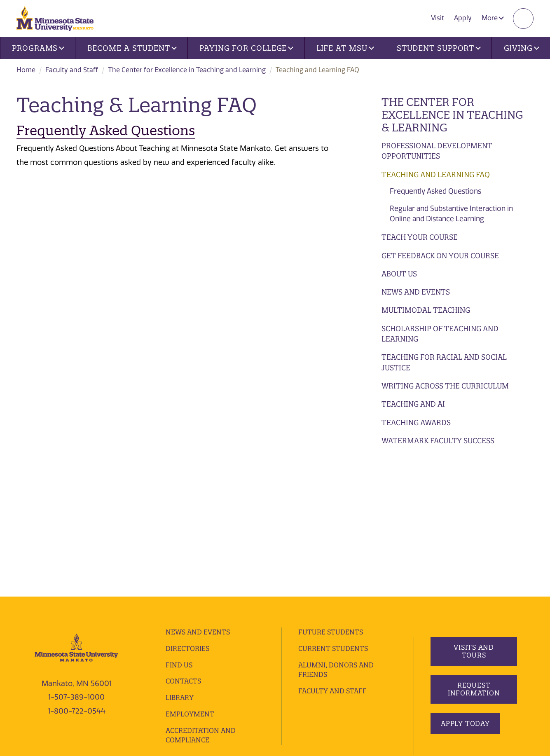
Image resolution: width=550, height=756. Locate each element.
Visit (438, 18)
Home (26, 70)
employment (190, 577)
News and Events (416, 292)
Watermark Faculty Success (438, 441)
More (493, 18)
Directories (187, 511)
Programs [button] (38, 48)
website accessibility (275, 667)
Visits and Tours (474, 514)
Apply (463, 18)
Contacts (183, 544)
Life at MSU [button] (345, 48)
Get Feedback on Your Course (440, 256)
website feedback (43, 679)
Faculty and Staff (72, 70)
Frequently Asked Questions (435, 191)
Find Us (179, 528)
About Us (399, 274)
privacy (180, 667)
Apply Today (465, 586)
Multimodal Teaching (426, 310)
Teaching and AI (413, 404)
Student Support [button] (439, 48)
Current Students (333, 511)
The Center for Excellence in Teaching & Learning (452, 115)
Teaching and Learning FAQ (436, 174)
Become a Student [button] (132, 48)
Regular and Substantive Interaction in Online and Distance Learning (451, 214)
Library (180, 560)
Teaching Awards (416, 422)
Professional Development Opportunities (437, 151)
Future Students (331, 495)
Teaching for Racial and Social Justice (444, 362)
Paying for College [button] (246, 48)
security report (218, 667)
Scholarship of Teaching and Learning (440, 334)
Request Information (474, 552)
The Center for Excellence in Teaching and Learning (187, 70)
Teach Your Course (420, 237)
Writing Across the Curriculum (445, 386)
